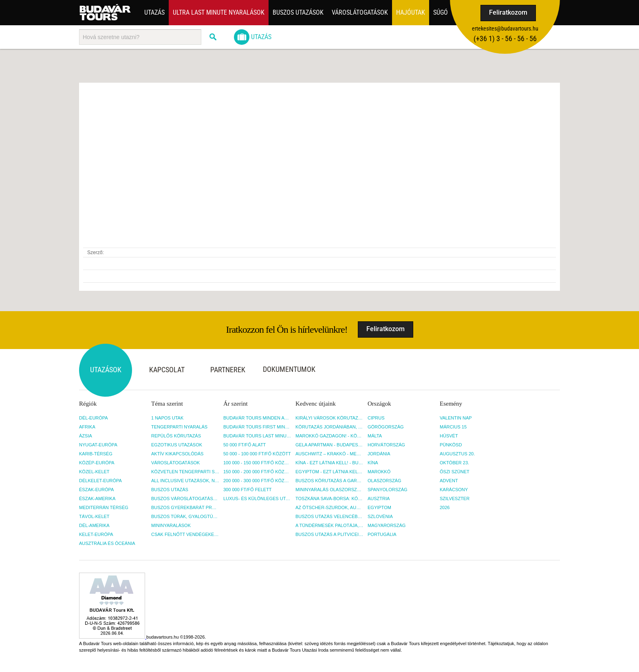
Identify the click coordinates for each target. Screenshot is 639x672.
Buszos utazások (298, 12)
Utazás (154, 12)
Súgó (441, 12)
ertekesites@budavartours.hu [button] (505, 29)
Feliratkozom (508, 12)
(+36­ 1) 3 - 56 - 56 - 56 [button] (505, 38)
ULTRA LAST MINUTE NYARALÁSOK (219, 12)
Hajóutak (411, 12)
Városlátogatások (360, 12)
